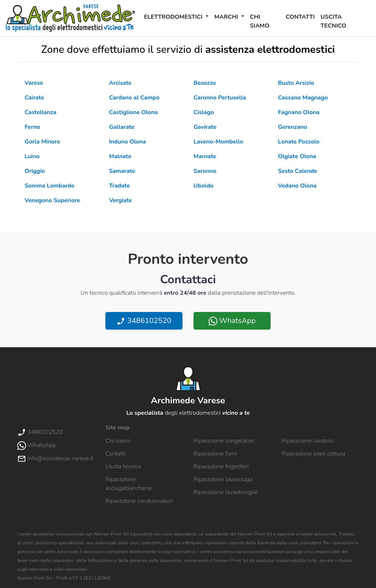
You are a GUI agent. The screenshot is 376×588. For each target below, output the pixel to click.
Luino (32, 156)
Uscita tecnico (333, 21)
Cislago (204, 112)
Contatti (300, 17)
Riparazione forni (215, 454)
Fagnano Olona (299, 112)
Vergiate (120, 200)
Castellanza (40, 112)
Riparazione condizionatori (139, 501)
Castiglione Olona (133, 112)
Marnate (205, 156)
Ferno (32, 127)
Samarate (122, 171)
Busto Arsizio (296, 83)
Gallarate (122, 127)
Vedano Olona (297, 186)
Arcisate (120, 83)
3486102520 (144, 321)
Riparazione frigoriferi (221, 467)
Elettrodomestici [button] (174, 17)
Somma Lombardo (50, 186)
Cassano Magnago (303, 98)
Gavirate (205, 127)
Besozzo (205, 83)
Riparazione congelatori (224, 441)
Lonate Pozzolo (299, 142)
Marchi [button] (227, 17)
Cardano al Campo (134, 98)
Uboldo (203, 186)
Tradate (120, 186)
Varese (34, 83)
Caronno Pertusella (220, 98)
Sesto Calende (298, 171)
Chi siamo (260, 21)
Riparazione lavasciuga (223, 479)
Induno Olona (128, 142)
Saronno (205, 171)
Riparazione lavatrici (308, 441)
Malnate (120, 156)
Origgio (35, 171)
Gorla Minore (42, 142)
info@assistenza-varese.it (55, 458)
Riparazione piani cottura (313, 454)
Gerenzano (292, 127)
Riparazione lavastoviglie (226, 492)
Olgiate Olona (297, 156)
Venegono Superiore (52, 200)
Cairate (34, 98)
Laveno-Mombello (218, 142)
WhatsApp (232, 321)
